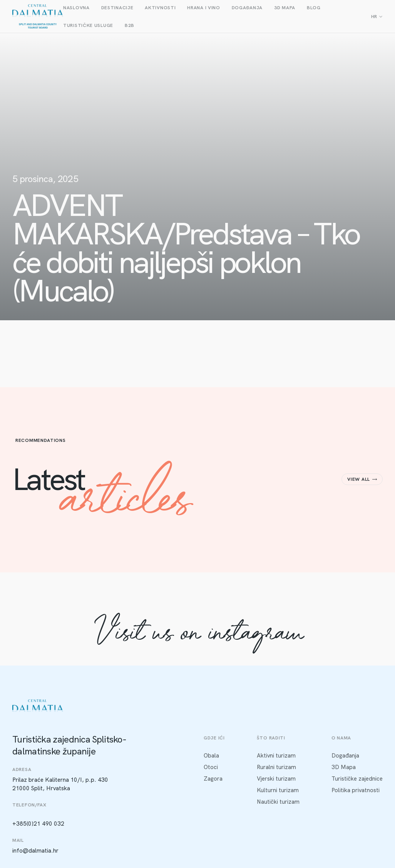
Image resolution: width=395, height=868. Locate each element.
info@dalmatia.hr (35, 851)
